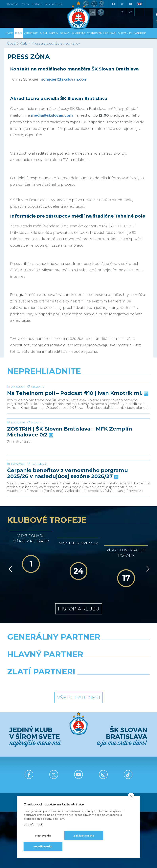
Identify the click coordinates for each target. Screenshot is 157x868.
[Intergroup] (41, 771)
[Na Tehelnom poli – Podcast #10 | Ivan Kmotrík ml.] (78, 398)
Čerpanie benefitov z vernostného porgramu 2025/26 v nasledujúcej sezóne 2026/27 (67, 563)
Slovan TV (38, 416)
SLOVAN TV (125, 33)
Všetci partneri (78, 787)
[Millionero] (116, 753)
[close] (131, 796)
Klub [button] (19, 33)
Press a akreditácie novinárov (56, 43)
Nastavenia (43, 836)
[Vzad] (10, 658)
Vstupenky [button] (31, 33)
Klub (23, 43)
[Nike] (79, 736)
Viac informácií (33, 824)
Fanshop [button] (140, 33)
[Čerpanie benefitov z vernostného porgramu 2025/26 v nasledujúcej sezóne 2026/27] (78, 534)
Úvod (10, 33)
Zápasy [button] (54, 33)
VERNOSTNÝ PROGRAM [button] (102, 33)
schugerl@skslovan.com (64, 79)
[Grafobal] (41, 753)
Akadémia (79, 33)
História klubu (79, 698)
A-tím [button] (43, 33)
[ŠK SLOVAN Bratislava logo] (78, 15)
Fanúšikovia (39, 553)
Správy (65, 33)
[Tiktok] (131, 12)
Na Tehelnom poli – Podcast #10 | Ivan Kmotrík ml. (77, 423)
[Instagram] (122, 12)
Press (25, 4)
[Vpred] (147, 658)
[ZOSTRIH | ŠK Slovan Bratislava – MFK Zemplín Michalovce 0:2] (78, 463)
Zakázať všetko (84, 836)
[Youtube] (131, 4)
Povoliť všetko (43, 847)
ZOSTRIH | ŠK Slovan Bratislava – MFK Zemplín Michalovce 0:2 (70, 491)
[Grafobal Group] (116, 771)
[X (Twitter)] (122, 4)
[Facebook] (113, 4)
